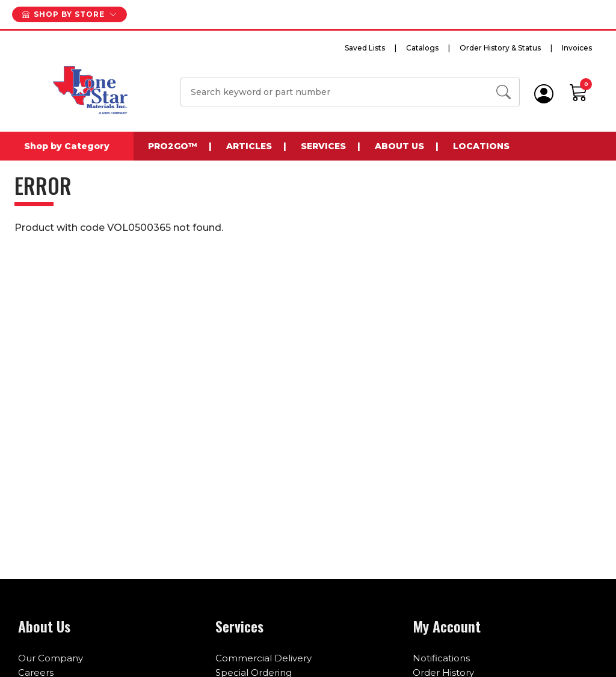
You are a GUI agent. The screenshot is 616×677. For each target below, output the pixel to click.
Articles (249, 146)
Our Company (51, 658)
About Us (399, 146)
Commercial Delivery (263, 658)
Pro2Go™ (173, 146)
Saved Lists (365, 48)
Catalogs (422, 48)
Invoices (577, 48)
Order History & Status (500, 48)
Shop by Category (67, 146)
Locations (481, 146)
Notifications (441, 658)
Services (323, 146)
